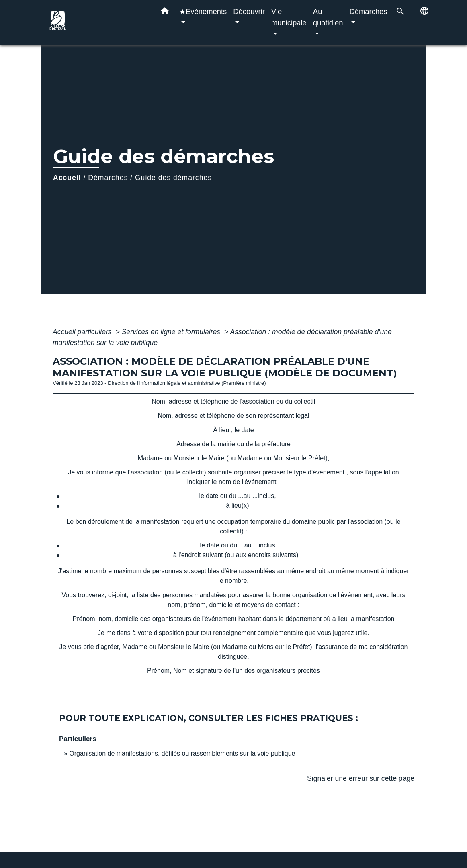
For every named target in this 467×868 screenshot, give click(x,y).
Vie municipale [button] (289, 17)
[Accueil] (97, 23)
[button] (165, 12)
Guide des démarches (173, 178)
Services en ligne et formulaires (172, 332)
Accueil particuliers (83, 332)
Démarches (108, 178)
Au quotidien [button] (328, 17)
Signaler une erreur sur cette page (361, 778)
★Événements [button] (203, 11)
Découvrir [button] (249, 11)
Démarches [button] (369, 11)
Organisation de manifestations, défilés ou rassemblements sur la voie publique (182, 753)
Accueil (67, 178)
